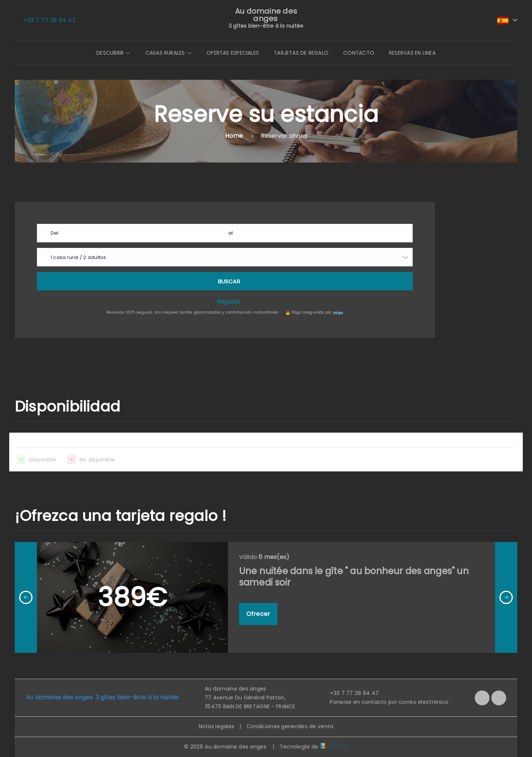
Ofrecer (258, 614)
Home (234, 136)
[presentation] (26, 597)
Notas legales (217, 726)
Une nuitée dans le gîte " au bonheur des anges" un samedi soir (354, 577)
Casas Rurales (169, 53)
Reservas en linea (412, 53)
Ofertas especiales (233, 53)
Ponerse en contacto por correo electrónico (385, 702)
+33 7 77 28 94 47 (350, 693)
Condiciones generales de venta (290, 726)
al (231, 233)
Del (55, 233)
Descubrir (113, 53)
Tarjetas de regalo (301, 53)
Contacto (359, 53)
